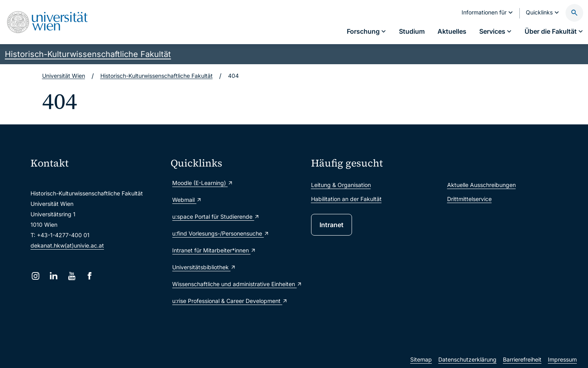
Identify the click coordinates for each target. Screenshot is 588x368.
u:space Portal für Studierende (216, 217)
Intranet (332, 225)
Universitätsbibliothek (204, 267)
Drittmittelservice (469, 199)
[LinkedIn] (54, 276)
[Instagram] (36, 276)
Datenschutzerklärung (467, 359)
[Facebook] (90, 276)
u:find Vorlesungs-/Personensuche (221, 233)
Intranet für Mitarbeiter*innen (214, 250)
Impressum (562, 359)
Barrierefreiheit (522, 359)
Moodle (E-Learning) (203, 183)
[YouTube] (72, 276)
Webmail (187, 200)
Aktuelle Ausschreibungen (481, 185)
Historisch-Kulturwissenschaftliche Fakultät (88, 54)
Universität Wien (64, 76)
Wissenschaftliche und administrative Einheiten (237, 284)
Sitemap (421, 359)
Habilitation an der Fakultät (346, 199)
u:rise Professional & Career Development (230, 301)
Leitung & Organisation (341, 185)
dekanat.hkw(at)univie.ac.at (67, 245)
